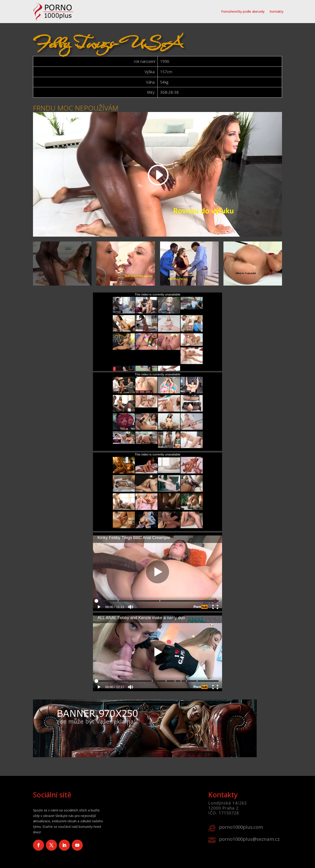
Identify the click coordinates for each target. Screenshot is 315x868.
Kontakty (276, 11)
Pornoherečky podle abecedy (243, 11)
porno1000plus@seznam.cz (249, 839)
